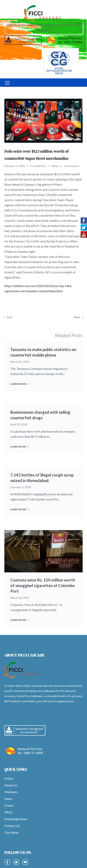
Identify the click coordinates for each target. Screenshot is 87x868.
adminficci (40, 166)
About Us (11, 785)
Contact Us (12, 826)
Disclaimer (12, 832)
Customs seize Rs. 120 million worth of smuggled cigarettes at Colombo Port (43, 585)
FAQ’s (9, 812)
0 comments (72, 166)
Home (9, 778)
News (55, 166)
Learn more (18, 384)
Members (11, 792)
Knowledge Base (16, 819)
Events (9, 805)
